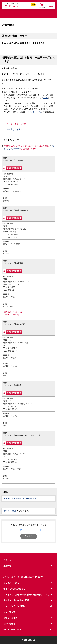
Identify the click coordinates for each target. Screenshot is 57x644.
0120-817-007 (13, 234)
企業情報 (7, 566)
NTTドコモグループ (28, 630)
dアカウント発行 (34, 112)
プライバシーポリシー (13, 583)
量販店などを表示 (14, 129)
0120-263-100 (13, 182)
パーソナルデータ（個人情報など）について (23, 577)
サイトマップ (9, 612)
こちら (45, 98)
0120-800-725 (13, 406)
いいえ (38, 530)
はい (21, 530)
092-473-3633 (13, 184)
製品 (6, 492)
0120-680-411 (13, 287)
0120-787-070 (13, 459)
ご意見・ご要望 (10, 618)
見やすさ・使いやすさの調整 (16, 600)
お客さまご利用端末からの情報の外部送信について (26, 595)
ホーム (7, 511)
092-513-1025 (13, 237)
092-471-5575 (13, 290)
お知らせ (7, 560)
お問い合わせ (9, 624)
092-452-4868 (13, 351)
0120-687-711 (13, 348)
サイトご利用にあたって (14, 589)
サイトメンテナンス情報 (28, 606)
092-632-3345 (13, 462)
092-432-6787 (13, 409)
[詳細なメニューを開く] (51, 5)
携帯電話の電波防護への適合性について (21, 499)
